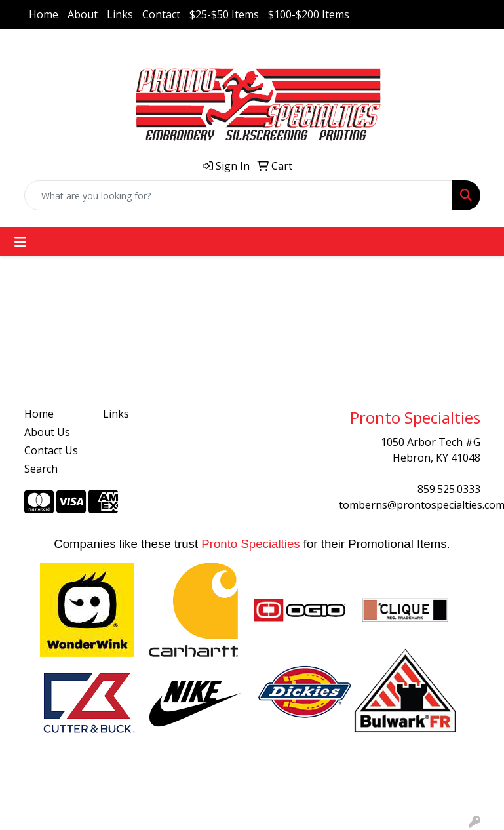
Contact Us (51, 450)
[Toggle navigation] (20, 242)
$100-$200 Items (309, 14)
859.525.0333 (449, 489)
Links (120, 14)
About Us (47, 432)
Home (44, 14)
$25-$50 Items (224, 14)
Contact (161, 14)
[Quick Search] (239, 195)
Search (41, 469)
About (83, 14)
